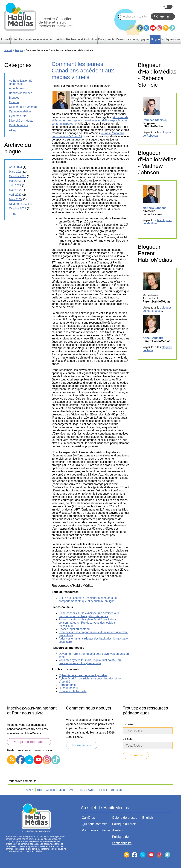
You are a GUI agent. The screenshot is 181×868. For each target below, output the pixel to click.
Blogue (19, 50)
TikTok (172, 28)
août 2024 (15, 167)
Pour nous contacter (96, 830)
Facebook (140, 27)
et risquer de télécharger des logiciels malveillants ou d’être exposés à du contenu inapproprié (90, 120)
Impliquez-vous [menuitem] (171, 39)
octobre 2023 (18, 176)
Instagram (159, 28)
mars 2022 (16, 199)
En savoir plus (82, 745)
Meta (62, 790)
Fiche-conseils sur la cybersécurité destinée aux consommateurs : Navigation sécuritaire (89, 615)
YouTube (153, 28)
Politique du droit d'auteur (124, 827)
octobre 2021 (18, 208)
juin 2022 (15, 185)
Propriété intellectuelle (73, 691)
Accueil (8, 50)
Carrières (88, 818)
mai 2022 (15, 190)
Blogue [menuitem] (155, 39)
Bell (40, 790)
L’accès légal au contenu (74, 629)
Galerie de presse (125, 818)
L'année (128, 724)
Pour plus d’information (29, 742)
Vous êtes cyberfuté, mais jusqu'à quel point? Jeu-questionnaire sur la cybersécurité (90, 662)
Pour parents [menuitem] (106, 39)
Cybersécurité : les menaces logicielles (83, 675)
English (168, 7)
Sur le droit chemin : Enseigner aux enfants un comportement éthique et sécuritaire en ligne (88, 599)
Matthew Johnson (155, 208)
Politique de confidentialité (122, 840)
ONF (72, 790)
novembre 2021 (19, 204)
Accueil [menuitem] (5, 39)
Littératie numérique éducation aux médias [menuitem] (38, 39)
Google (50, 790)
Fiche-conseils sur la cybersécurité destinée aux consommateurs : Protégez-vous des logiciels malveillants (89, 623)
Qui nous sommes (95, 824)
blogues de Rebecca (157, 134)
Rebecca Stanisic (154, 120)
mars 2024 (16, 172)
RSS (166, 28)
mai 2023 (15, 181)
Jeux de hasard (68, 688)
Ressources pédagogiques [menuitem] (133, 39)
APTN (30, 790)
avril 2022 (15, 195)
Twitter (146, 28)
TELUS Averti (87, 790)
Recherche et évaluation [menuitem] (81, 39)
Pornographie (67, 685)
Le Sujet (128, 739)
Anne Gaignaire (153, 338)
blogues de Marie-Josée (157, 309)
